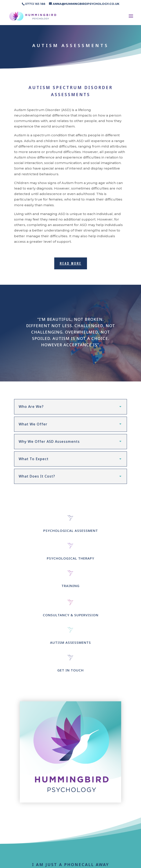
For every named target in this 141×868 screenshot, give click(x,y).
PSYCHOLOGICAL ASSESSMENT (71, 533)
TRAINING (70, 588)
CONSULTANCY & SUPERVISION (71, 617)
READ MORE (71, 263)
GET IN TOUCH (70, 672)
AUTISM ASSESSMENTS (70, 645)
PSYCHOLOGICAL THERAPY (70, 560)
